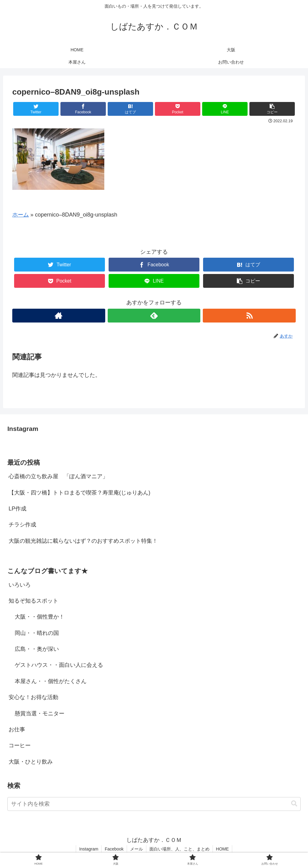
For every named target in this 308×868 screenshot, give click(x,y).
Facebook (114, 849)
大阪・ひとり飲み (31, 762)
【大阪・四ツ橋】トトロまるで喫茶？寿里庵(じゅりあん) (79, 493)
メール (137, 849)
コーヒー (20, 745)
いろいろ (20, 585)
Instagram (89, 849)
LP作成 (17, 509)
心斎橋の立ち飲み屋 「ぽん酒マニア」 (58, 476)
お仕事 (17, 729)
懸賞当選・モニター (40, 714)
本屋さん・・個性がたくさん (51, 681)
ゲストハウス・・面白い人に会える (59, 665)
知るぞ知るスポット (33, 601)
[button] (294, 804)
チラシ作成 (22, 525)
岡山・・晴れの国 (37, 633)
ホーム (21, 215)
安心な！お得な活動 (33, 697)
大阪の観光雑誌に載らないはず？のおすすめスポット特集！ (83, 541)
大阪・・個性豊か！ (40, 617)
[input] (154, 804)
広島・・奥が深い (37, 649)
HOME (222, 849)
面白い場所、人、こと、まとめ (179, 849)
